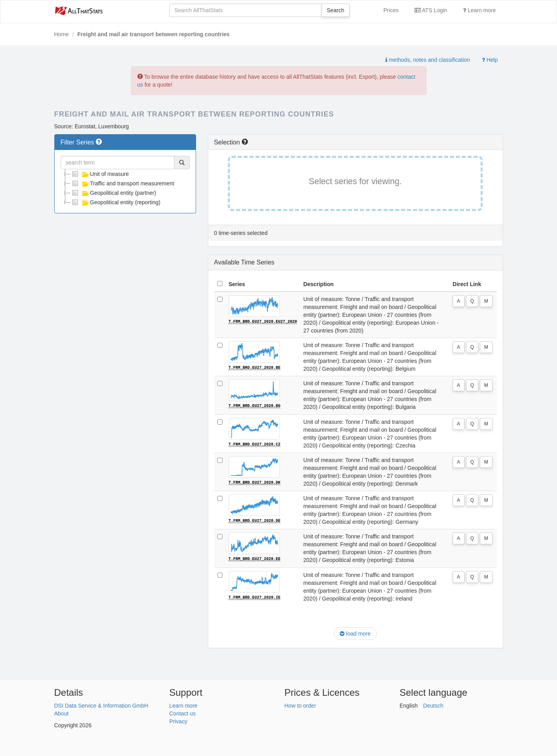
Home (62, 34)
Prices (391, 10)
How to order (300, 705)
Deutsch (433, 705)
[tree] (125, 188)
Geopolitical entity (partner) (113, 193)
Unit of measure (100, 174)
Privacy (178, 721)
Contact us (182, 713)
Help (490, 60)
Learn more (479, 10)
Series (237, 284)
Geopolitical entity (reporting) (116, 202)
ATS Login (431, 10)
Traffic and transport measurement (122, 183)
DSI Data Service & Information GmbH (101, 705)
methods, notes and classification (428, 60)
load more (355, 633)
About (62, 713)
